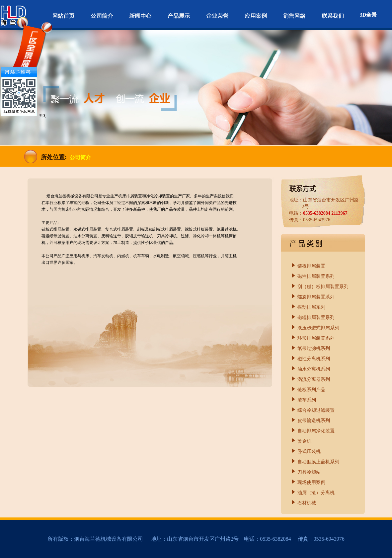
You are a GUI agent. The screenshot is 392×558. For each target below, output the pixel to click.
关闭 (42, 116)
